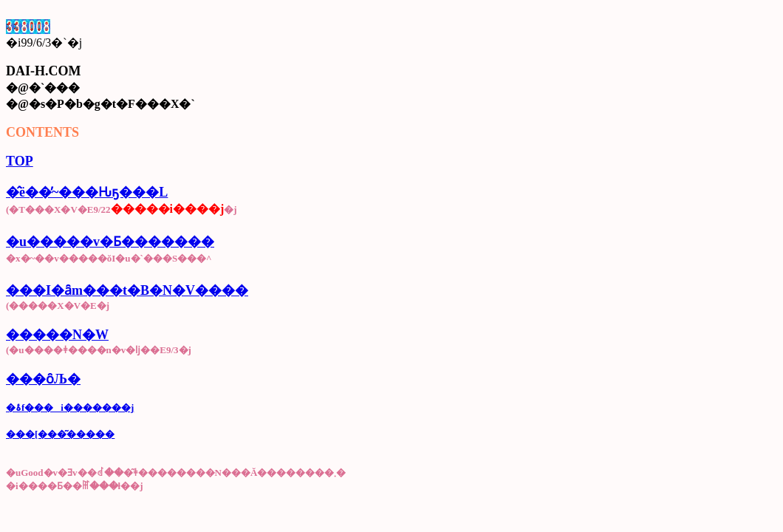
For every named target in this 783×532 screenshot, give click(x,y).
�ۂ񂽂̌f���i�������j (70, 407)
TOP (20, 161)
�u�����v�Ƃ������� (110, 242)
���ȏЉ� (43, 379)
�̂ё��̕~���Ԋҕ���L (87, 192)
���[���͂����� (60, 434)
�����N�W (57, 335)
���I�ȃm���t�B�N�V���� (127, 290)
